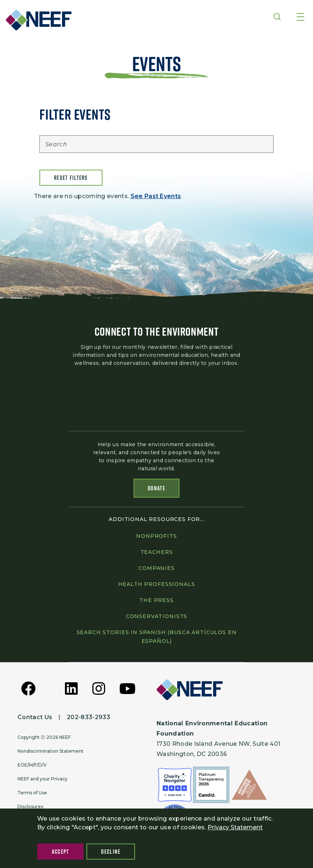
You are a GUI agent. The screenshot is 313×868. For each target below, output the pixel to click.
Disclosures (30, 807)
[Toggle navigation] (300, 18)
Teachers (157, 552)
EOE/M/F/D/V (32, 765)
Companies (156, 568)
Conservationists (156, 616)
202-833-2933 (88, 717)
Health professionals (157, 584)
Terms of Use (32, 793)
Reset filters (71, 178)
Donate (156, 489)
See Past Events (156, 196)
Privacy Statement (235, 827)
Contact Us (35, 717)
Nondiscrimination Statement (51, 751)
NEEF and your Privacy (42, 779)
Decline (111, 852)
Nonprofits (156, 536)
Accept (61, 852)
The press (156, 600)
